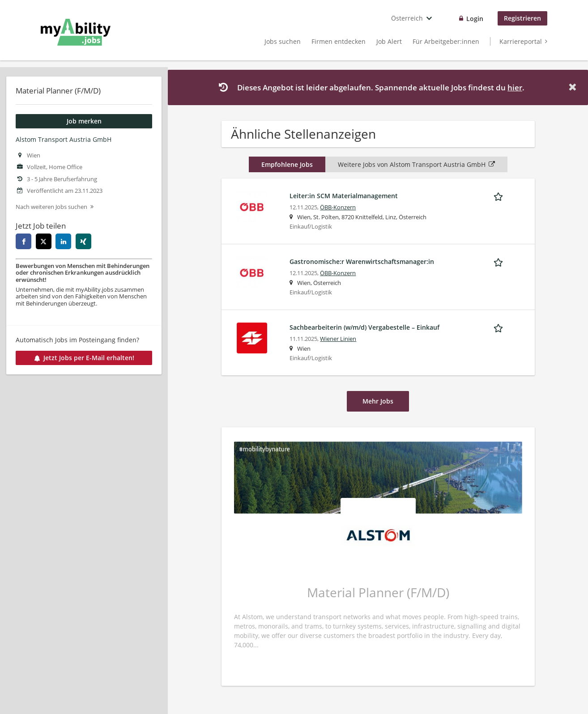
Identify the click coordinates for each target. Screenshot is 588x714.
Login (475, 19)
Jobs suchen (283, 41)
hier (515, 87)
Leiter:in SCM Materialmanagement (344, 196)
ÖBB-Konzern (338, 207)
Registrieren (522, 18)
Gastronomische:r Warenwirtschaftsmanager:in (362, 261)
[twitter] (44, 241)
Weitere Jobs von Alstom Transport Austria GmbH (416, 164)
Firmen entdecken (339, 41)
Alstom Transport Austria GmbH (64, 139)
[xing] (83, 241)
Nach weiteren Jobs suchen (51, 207)
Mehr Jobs (378, 401)
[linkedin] (63, 241)
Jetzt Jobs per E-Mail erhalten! (84, 358)
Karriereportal (521, 41)
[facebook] (23, 241)
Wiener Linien (338, 339)
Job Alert (389, 41)
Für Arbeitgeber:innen (446, 41)
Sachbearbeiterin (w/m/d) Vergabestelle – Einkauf (364, 327)
